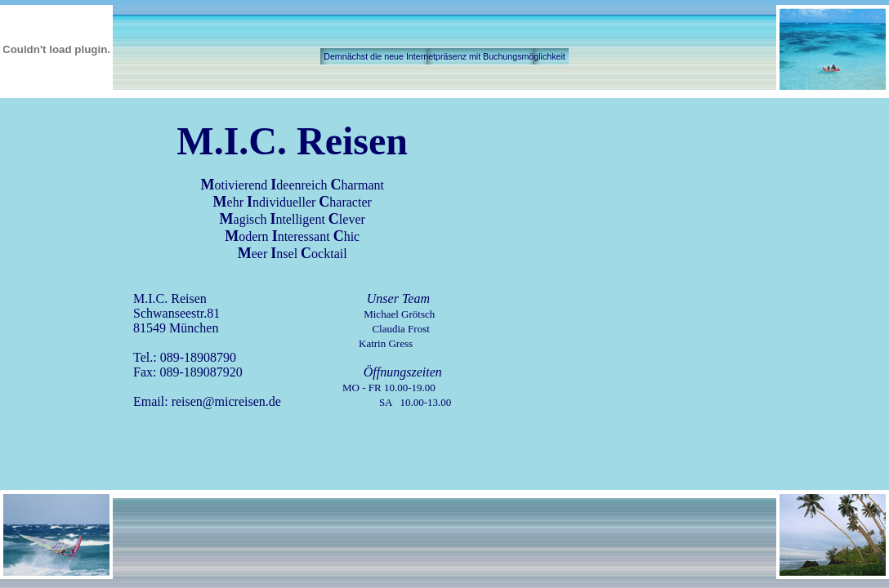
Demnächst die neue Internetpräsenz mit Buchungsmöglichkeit (444, 56)
